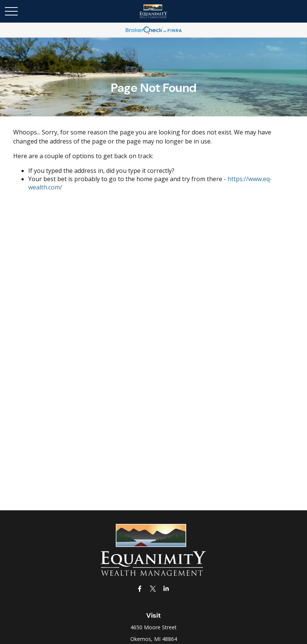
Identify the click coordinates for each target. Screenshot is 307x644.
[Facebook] (140, 588)
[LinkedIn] (166, 588)
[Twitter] (153, 588)
